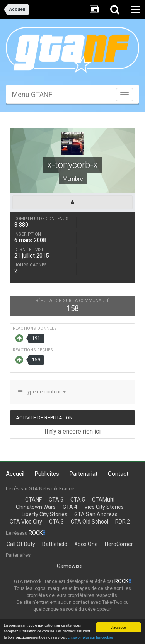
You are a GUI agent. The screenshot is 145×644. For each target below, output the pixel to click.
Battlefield (55, 544)
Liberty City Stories (44, 514)
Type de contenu (42, 392)
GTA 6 (56, 500)
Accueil (15, 474)
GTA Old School (90, 522)
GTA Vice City (26, 522)
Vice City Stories (104, 507)
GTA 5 (78, 500)
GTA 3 (56, 522)
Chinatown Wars (36, 507)
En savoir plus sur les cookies (91, 638)
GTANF (33, 500)
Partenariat (84, 474)
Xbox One (86, 544)
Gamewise (70, 566)
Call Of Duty (21, 544)
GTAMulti (103, 500)
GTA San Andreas (96, 514)
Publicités (47, 474)
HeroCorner (119, 544)
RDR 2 (123, 522)
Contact (118, 474)
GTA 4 (70, 507)
